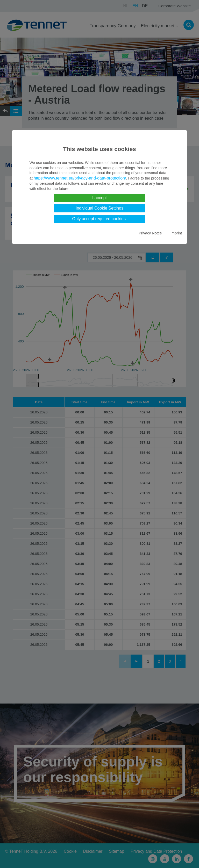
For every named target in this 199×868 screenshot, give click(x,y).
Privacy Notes (150, 233)
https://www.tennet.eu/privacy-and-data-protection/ (80, 178)
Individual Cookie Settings (99, 208)
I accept (99, 198)
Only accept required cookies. (100, 219)
